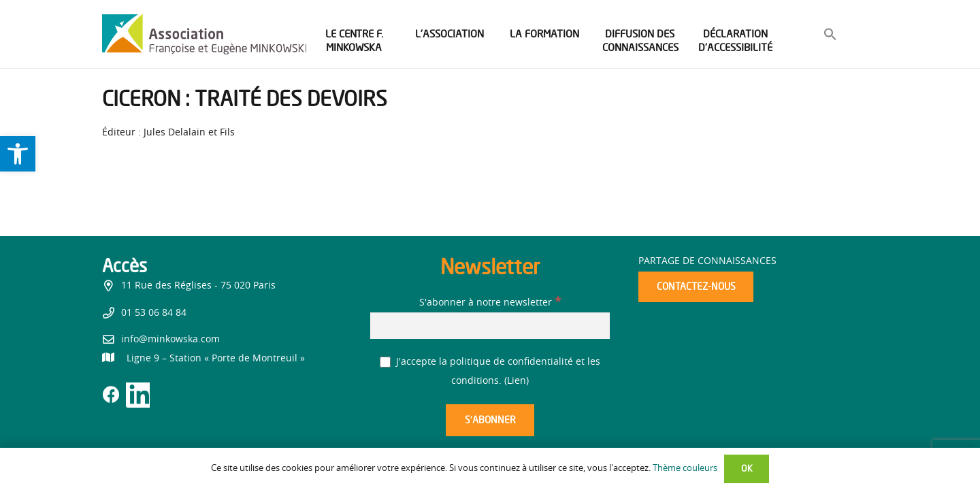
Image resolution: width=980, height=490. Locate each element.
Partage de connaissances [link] (707, 261)
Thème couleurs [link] (685, 469)
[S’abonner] (490, 420)
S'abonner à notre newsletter (490, 303)
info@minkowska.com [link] (170, 340)
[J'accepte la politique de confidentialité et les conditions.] (386, 362)
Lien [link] (517, 381)
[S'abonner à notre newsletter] (490, 326)
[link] (18, 154)
